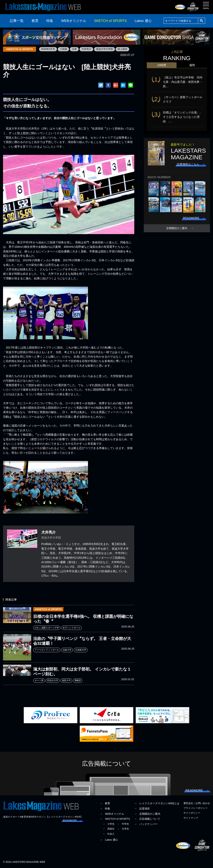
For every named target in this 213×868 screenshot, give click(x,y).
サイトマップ (191, 818)
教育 (35, 21)
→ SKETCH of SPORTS (115, 819)
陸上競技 (122, 49)
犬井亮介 (86, 49)
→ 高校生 (109, 829)
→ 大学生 (123, 829)
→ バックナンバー (146, 824)
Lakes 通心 (143, 21)
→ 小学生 (109, 824)
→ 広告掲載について (147, 819)
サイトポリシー (192, 813)
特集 (50, 21)
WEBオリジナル (74, 21)
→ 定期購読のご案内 (147, 814)
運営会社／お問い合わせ (197, 803)
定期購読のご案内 (177, 228)
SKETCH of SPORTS (110, 21)
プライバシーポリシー (195, 808)
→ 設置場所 (142, 809)
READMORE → (72, 820)
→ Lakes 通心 (109, 840)
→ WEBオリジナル (112, 814)
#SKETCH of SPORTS (20, 49)
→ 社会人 (109, 834)
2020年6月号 (48, 49)
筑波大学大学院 (104, 49)
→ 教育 (105, 803)
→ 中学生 (123, 824)
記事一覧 (17, 21)
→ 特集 (105, 809)
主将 (74, 49)
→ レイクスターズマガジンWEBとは (157, 803)
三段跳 (63, 49)
